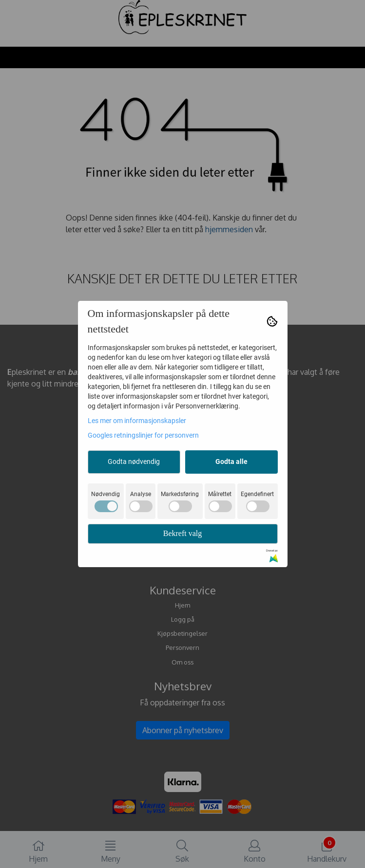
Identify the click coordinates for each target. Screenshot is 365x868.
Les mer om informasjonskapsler (137, 421)
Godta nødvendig (134, 462)
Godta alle (231, 462)
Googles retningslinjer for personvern (143, 435)
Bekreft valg (183, 533)
